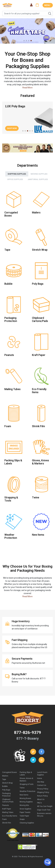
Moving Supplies (26, 802)
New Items (24, 795)
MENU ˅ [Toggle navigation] (48, 5)
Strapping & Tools (27, 784)
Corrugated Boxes (10, 772)
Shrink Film (7, 823)
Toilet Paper (24, 816)
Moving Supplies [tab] (39, 174)
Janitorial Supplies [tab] (38, 179)
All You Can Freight (45, 806)
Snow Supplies (25, 809)
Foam (4, 819)
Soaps (22, 819)
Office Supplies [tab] (15, 179)
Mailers (5, 776)
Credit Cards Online (13, 840)
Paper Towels (25, 812)
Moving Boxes (25, 798)
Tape (4, 779)
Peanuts (6, 805)
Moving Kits (24, 805)
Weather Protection (27, 791)
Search (50, 14)
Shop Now (12, 128)
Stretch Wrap (7, 783)
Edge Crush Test (44, 810)
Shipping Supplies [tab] (17, 174)
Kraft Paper (7, 809)
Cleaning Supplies (27, 823)
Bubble (5, 786)
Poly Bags (6, 790)
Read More (27, 88)
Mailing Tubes (8, 812)
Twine (22, 788)
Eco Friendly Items (10, 816)
